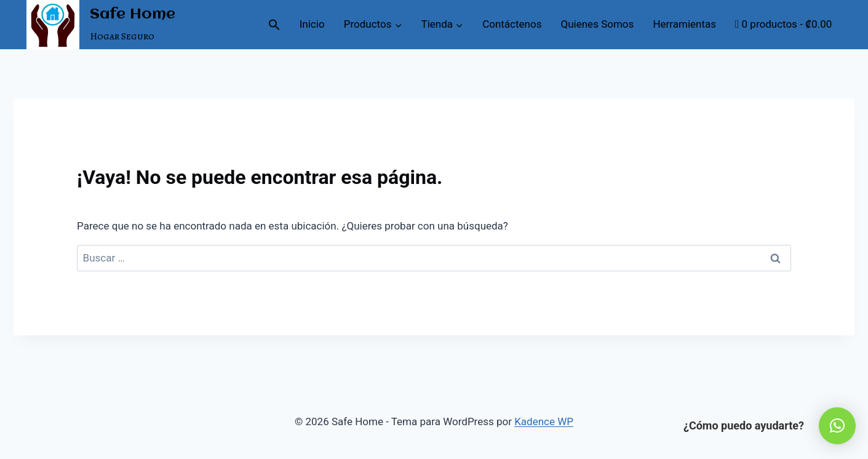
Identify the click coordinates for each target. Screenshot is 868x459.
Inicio (312, 24)
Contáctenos (512, 24)
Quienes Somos (598, 24)
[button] (274, 25)
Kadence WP (544, 421)
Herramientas (684, 24)
